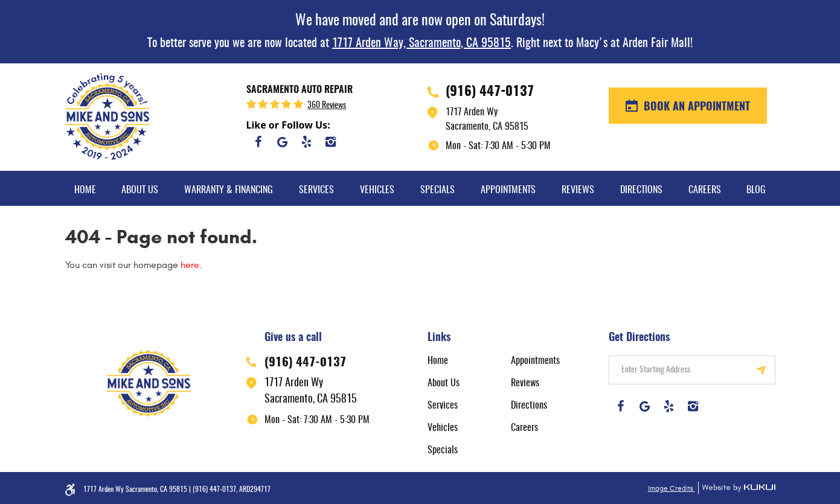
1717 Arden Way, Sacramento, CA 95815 (422, 43)
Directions (641, 190)
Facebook (258, 142)
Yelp (307, 142)
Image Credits (672, 488)
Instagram (331, 142)
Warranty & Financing (229, 190)
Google (283, 142)
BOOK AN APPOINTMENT (695, 107)
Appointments (508, 190)
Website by (737, 488)
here (190, 265)
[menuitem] (85, 188)
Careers (705, 190)
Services (316, 190)
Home (85, 190)
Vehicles (377, 190)
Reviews (578, 190)
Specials (438, 190)
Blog (756, 190)
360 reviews (327, 106)
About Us (140, 190)
